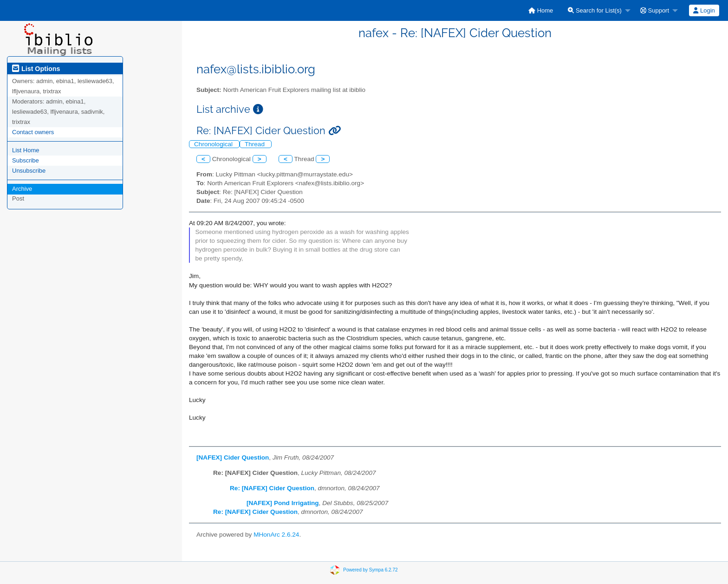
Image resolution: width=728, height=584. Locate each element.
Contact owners (33, 132)
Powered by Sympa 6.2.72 (370, 569)
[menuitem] (541, 10)
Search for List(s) (595, 10)
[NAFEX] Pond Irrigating (283, 503)
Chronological (214, 144)
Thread (256, 144)
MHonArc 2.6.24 (276, 535)
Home (541, 10)
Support (655, 10)
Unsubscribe (29, 171)
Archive (22, 189)
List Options (36, 69)
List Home (26, 150)
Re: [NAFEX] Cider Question (272, 488)
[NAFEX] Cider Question (233, 457)
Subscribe (26, 160)
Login (704, 10)
